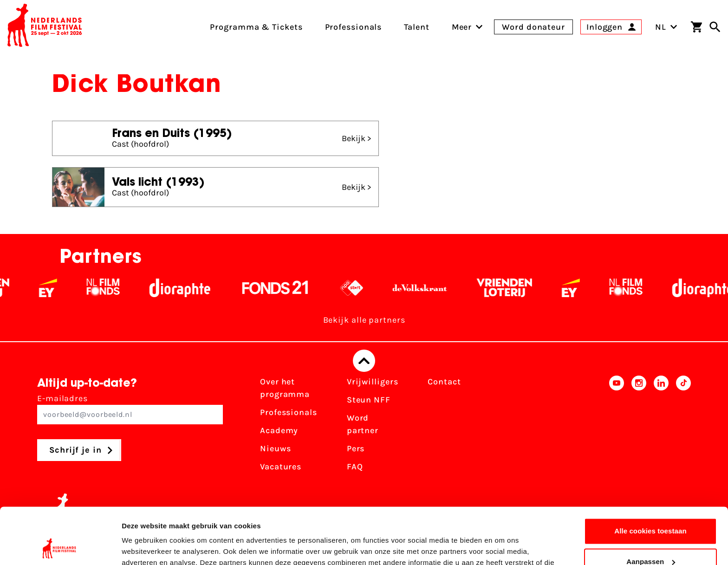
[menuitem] (462, 27)
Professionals (289, 412)
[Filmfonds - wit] (112, 288)
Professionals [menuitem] (354, 27)
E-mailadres (130, 409)
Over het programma (285, 388)
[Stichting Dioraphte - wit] (189, 288)
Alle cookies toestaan (650, 478)
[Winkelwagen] (696, 27)
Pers (356, 448)
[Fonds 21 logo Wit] (284, 288)
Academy (279, 430)
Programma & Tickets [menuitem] (256, 27)
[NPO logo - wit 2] (361, 288)
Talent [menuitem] (416, 27)
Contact (444, 382)
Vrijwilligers (373, 382)
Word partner (363, 424)
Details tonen (144, 547)
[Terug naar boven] (364, 361)
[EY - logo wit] (57, 288)
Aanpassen (651, 509)
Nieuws (275, 448)
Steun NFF (369, 400)
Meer (462, 27)
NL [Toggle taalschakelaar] (666, 27)
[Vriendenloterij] (513, 288)
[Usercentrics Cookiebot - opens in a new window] (60, 547)
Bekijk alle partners (364, 320)
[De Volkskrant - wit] (429, 288)
